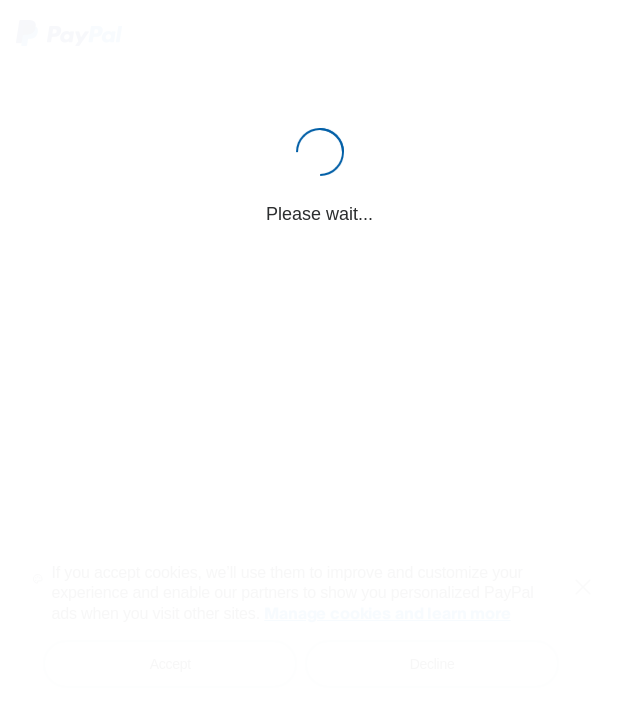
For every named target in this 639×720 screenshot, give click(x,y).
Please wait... (319, 214)
